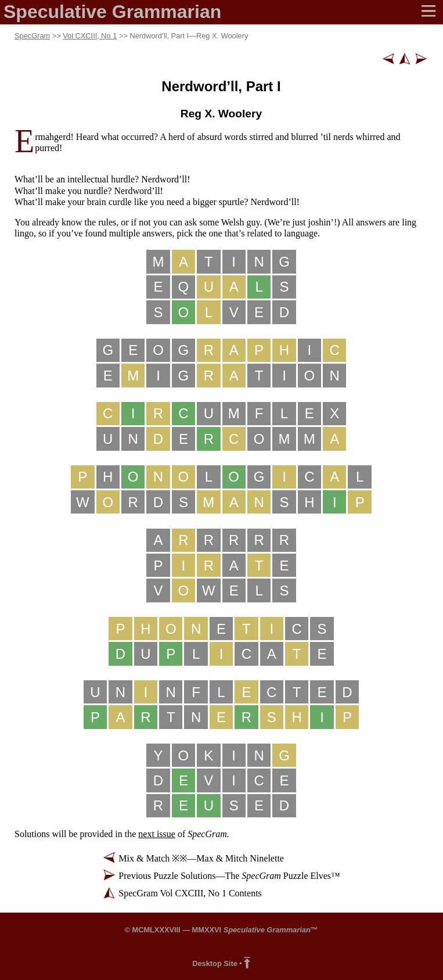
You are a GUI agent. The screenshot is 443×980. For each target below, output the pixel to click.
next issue (157, 834)
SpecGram (32, 36)
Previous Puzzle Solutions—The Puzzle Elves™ (229, 876)
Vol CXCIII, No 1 (90, 36)
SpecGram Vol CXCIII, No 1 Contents (190, 893)
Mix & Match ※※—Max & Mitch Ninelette (201, 858)
